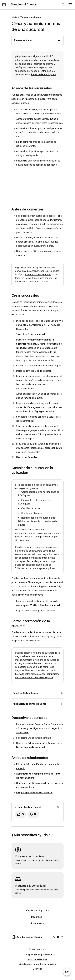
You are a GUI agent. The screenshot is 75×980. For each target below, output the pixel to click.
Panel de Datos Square (44, 74)
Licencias (37, 969)
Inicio (14, 17)
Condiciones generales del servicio (37, 964)
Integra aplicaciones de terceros (34, 793)
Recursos (38, 917)
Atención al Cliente (23, 4)
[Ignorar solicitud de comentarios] (58, 807)
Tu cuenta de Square (31, 17)
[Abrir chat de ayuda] (67, 972)
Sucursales (22, 329)
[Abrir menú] (70, 5)
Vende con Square (37, 911)
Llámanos (38, 923)
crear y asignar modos (31, 595)
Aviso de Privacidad (37, 959)
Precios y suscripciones (38, 275)
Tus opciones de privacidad (37, 955)
